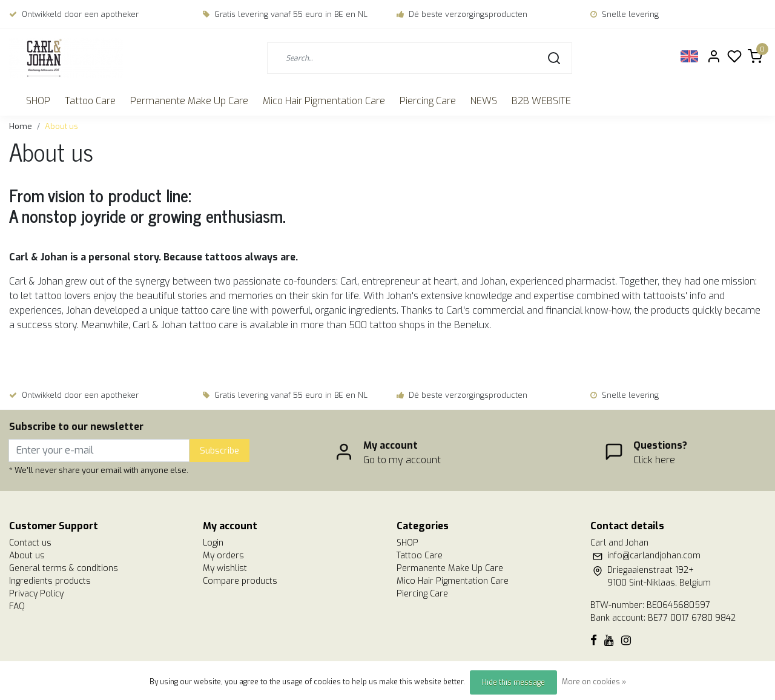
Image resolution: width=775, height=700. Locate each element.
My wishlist (225, 568)
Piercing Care (428, 101)
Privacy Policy (36, 594)
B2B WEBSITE (541, 101)
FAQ (17, 606)
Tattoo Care (90, 101)
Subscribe (219, 451)
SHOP (38, 101)
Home (21, 126)
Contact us (30, 543)
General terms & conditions (64, 568)
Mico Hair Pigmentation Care (324, 101)
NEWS (484, 101)
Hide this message (513, 682)
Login (213, 543)
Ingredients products (50, 581)
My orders (223, 556)
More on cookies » (594, 682)
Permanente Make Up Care (189, 101)
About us (61, 126)
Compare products (240, 581)
